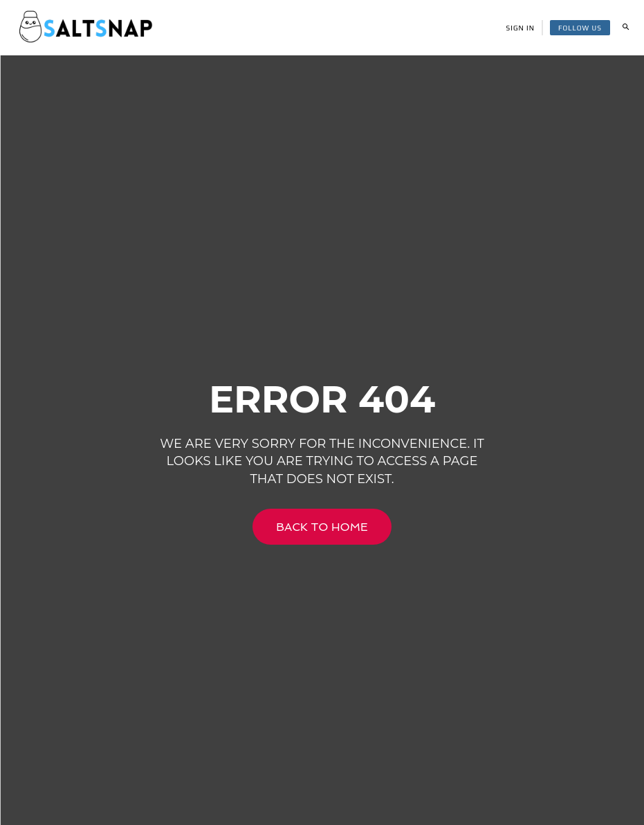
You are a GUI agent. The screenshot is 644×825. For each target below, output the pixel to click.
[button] (625, 28)
